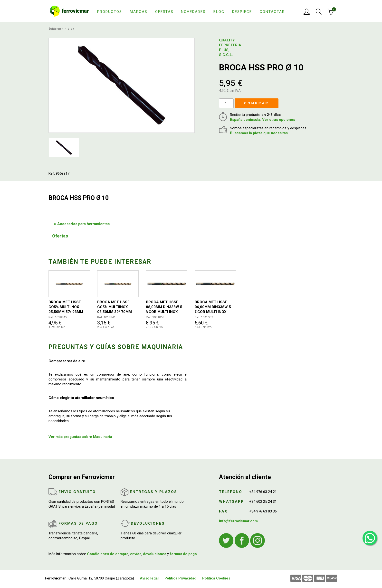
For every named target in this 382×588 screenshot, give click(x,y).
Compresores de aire (67, 361)
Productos (110, 12)
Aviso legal (149, 578)
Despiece (242, 12)
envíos (136, 554)
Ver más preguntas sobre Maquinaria (80, 437)
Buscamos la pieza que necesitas (259, 133)
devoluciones (155, 554)
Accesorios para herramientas (83, 224)
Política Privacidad (180, 578)
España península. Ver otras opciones (263, 120)
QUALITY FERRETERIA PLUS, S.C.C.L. (230, 47)
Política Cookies (216, 578)
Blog (219, 12)
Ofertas (164, 12)
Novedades (193, 12)
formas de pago (183, 554)
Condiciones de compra (108, 554)
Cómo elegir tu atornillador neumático (81, 398)
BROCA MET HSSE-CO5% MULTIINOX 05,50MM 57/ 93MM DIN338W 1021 (66, 307)
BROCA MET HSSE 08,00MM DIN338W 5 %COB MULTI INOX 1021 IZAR (164, 307)
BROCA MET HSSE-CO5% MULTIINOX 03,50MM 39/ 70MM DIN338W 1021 (115, 307)
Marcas (139, 12)
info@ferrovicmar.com (238, 521)
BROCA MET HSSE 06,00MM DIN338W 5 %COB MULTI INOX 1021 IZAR (213, 307)
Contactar (272, 12)
